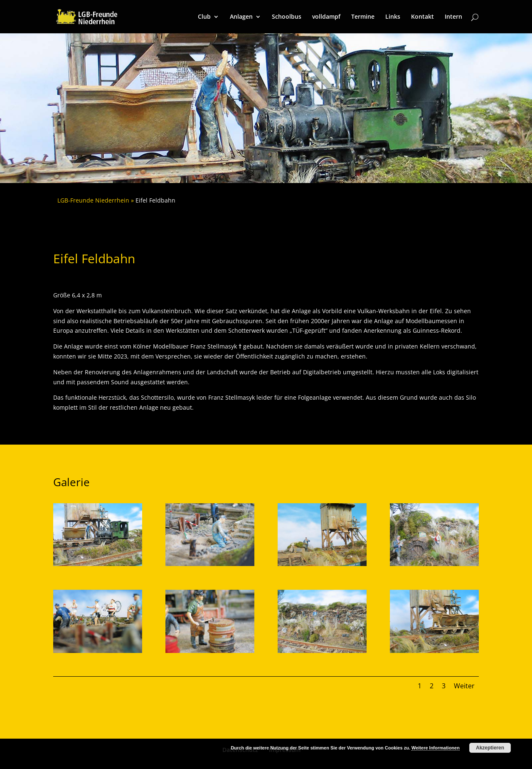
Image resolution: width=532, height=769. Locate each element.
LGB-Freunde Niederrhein (93, 200)
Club (204, 17)
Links (393, 17)
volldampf (326, 17)
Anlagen (241, 17)
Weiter (464, 686)
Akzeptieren (490, 748)
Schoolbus (287, 17)
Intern (453, 17)
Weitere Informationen (436, 748)
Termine (363, 17)
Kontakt (422, 17)
